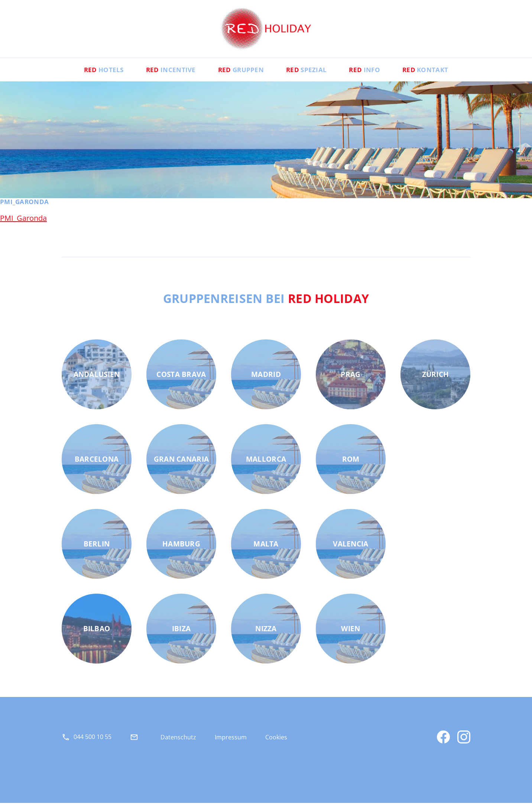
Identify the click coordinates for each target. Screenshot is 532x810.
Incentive (164, 77)
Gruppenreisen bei (266, 306)
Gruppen (239, 77)
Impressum (231, 745)
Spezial (309, 77)
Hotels (92, 77)
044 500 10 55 (93, 744)
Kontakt (437, 77)
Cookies (276, 745)
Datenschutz (178, 745)
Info (371, 77)
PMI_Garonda (23, 225)
